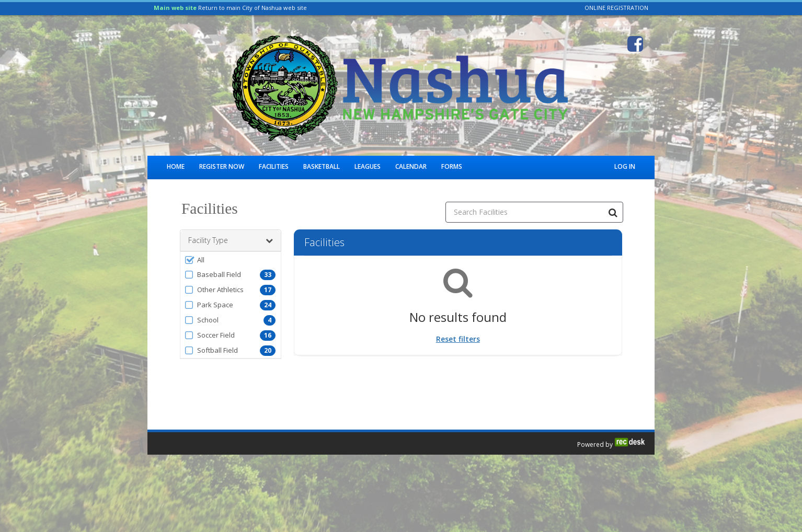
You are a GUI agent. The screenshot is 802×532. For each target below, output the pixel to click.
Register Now (222, 166)
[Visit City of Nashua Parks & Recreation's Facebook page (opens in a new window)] (635, 44)
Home (176, 166)
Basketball (322, 166)
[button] (231, 260)
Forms (452, 166)
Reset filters (458, 339)
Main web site (175, 8)
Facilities (274, 166)
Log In (625, 166)
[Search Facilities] (613, 212)
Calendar (411, 166)
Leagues (368, 166)
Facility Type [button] (231, 240)
